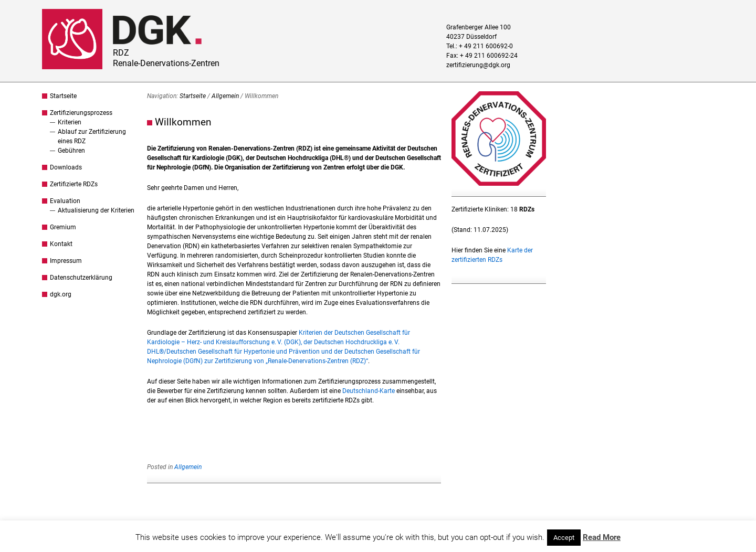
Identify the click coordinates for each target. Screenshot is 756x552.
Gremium (63, 227)
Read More (602, 537)
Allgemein (225, 96)
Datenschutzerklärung (81, 278)
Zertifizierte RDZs (74, 184)
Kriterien (70, 122)
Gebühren (71, 151)
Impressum (66, 261)
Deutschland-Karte (369, 391)
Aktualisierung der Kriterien (96, 210)
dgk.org (61, 294)
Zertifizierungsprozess (81, 113)
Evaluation (65, 201)
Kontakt (61, 244)
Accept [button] (564, 538)
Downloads (66, 167)
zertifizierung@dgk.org (478, 65)
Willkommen (183, 122)
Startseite (63, 96)
